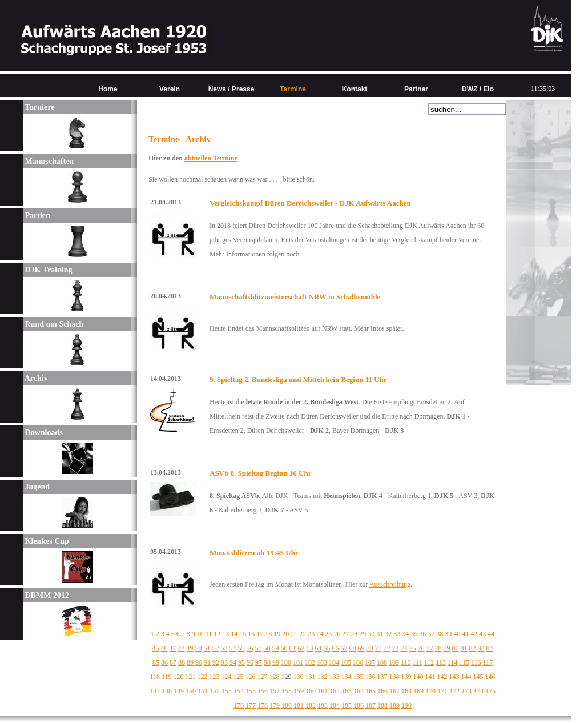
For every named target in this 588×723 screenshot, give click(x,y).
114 (453, 662)
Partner (416, 89)
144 (466, 677)
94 (233, 662)
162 (335, 691)
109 (394, 662)
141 (430, 677)
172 (454, 691)
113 (441, 662)
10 (200, 634)
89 (190, 662)
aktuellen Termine (211, 158)
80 (456, 648)
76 (421, 648)
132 (323, 677)
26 (337, 634)
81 (464, 648)
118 (155, 677)
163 (347, 691)
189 (394, 705)
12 (217, 634)
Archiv (35, 378)
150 (191, 691)
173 (466, 691)
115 (464, 662)
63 (310, 648)
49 (190, 648)
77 (430, 648)
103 (322, 662)
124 (227, 677)
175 (490, 691)
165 (370, 691)
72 (387, 648)
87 (173, 662)
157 (275, 691)
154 (239, 691)
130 (299, 677)
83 (481, 648)
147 (155, 691)
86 (164, 662)
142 (442, 677)
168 (406, 691)
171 (442, 691)
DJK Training (48, 270)
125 (239, 677)
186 (359, 705)
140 (418, 677)
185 (347, 705)
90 (199, 662)
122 (203, 677)
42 (474, 634)
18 (268, 634)
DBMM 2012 (46, 595)
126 (251, 677)
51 (207, 648)
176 (239, 705)
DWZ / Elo (478, 89)
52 (216, 648)
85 (156, 662)
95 (241, 662)
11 (209, 634)
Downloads (43, 433)
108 (382, 662)
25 (328, 634)
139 (406, 677)
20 (285, 634)
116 (476, 662)
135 (359, 677)
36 (422, 634)
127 (263, 677)
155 (251, 691)
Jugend (36, 487)
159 (299, 691)
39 (448, 634)
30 (371, 634)
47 (173, 648)
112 (429, 662)
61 (293, 648)
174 (478, 691)
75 (413, 648)
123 (215, 677)
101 (298, 662)
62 (301, 648)
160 (311, 691)
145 (478, 677)
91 (207, 662)
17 (260, 634)
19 (277, 634)
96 (250, 662)
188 (382, 705)
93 (224, 662)
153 (227, 691)
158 (287, 691)
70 (370, 648)
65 (327, 648)
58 (267, 648)
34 (405, 634)
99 (276, 662)
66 (336, 648)
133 (335, 677)
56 (250, 648)
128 (275, 677)
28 (354, 634)
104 (334, 662)
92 (216, 662)
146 (490, 677)
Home (108, 89)
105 (346, 662)
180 (287, 705)
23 (311, 634)
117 (488, 662)
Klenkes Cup (46, 541)
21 (294, 634)
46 (164, 648)
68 (353, 648)
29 (363, 634)
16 (251, 634)
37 (431, 634)
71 (378, 648)
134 (347, 677)
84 (490, 648)
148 (167, 691)
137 (382, 677)
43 (482, 634)
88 (182, 662)
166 (382, 691)
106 (358, 662)
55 (241, 648)
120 (179, 677)
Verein (170, 89)
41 (465, 634)
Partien (37, 216)
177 (251, 705)
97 (259, 662)
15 (243, 634)
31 (380, 634)
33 (397, 634)
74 (404, 648)
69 (361, 648)
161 (323, 691)
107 (370, 662)
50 (199, 648)
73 (396, 648)
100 (286, 662)
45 (156, 648)
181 (299, 705)
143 (454, 677)
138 (394, 677)
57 (259, 648)
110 (406, 662)
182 (311, 705)
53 (224, 648)
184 (335, 705)
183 (323, 705)
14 (234, 634)
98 (267, 662)
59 (276, 648)
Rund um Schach (53, 324)
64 (319, 648)
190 (406, 705)
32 (388, 634)
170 (430, 691)
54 (233, 648)
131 (311, 677)
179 (275, 705)
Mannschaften (48, 161)
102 (310, 662)
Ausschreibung (390, 584)
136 (370, 677)
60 (284, 648)
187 (370, 705)
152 (215, 691)
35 (414, 634)
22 (303, 634)
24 (320, 634)
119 (167, 677)
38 (440, 634)
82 (473, 648)
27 (345, 634)
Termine (293, 89)
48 (182, 648)
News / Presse (231, 89)
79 (447, 648)
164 (359, 691)
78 (438, 648)
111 (418, 662)
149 (179, 691)
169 (418, 691)
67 (344, 648)
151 (203, 691)
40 (457, 634)
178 (263, 705)
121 (191, 677)
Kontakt (355, 89)
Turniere (39, 107)
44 (491, 634)
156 (263, 691)
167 (394, 691)
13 (225, 634)
